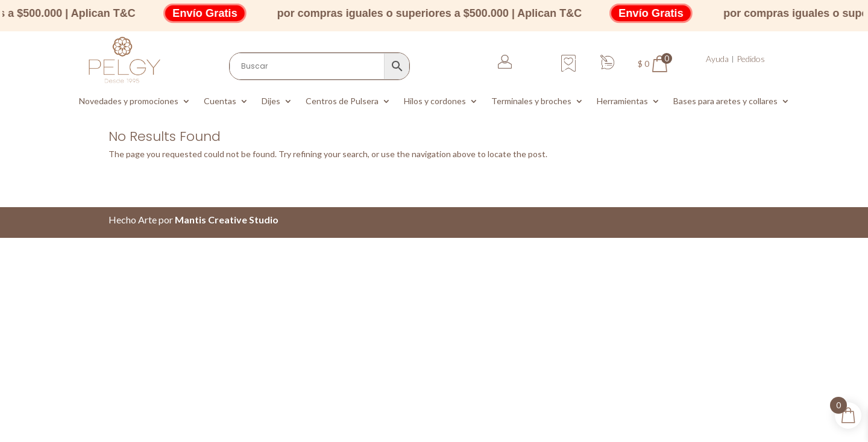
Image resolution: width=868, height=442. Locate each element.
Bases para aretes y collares (725, 101)
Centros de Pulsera (342, 101)
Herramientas (622, 101)
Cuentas (220, 101)
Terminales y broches (531, 101)
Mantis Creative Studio (227, 219)
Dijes (271, 101)
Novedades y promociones (129, 101)
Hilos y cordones (435, 101)
